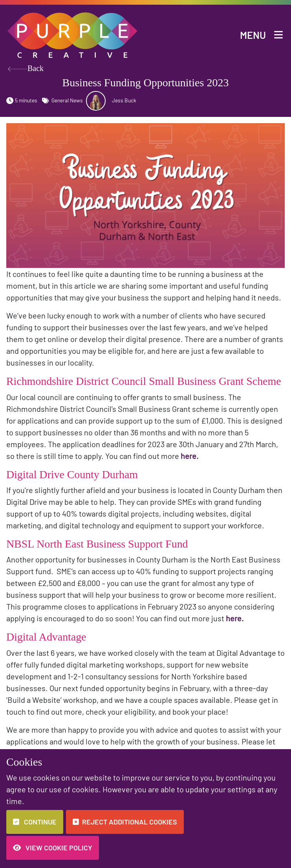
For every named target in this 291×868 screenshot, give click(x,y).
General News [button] (62, 100)
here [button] (189, 456)
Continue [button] (35, 822)
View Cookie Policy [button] (53, 848)
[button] (73, 34)
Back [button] (26, 69)
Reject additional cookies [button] (125, 822)
